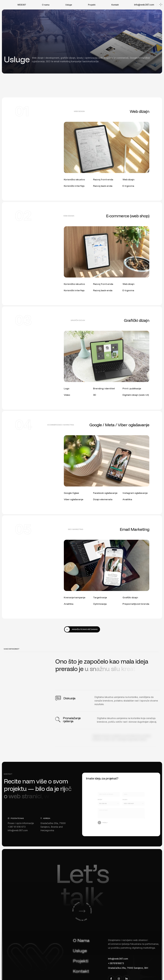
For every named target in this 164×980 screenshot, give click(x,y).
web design (79, 111)
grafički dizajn (78, 320)
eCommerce (53, 425)
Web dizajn (140, 111)
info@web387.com (144, 5)
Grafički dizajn (137, 320)
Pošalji (103, 822)
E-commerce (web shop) (128, 216)
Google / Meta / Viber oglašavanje (119, 425)
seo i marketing (66, 425)
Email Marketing (135, 529)
